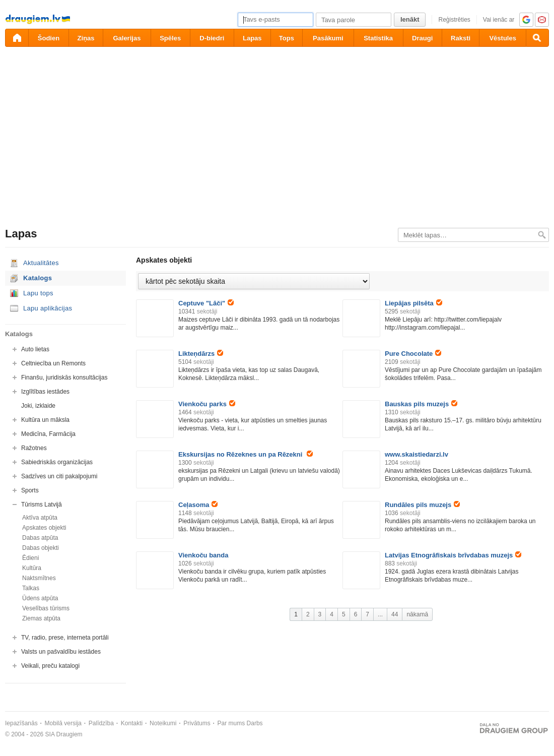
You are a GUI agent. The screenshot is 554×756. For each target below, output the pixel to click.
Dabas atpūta (40, 538)
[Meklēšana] (537, 38)
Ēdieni (30, 558)
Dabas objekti (41, 548)
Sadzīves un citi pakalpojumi (59, 476)
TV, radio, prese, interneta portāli (65, 638)
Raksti (461, 38)
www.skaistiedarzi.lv (417, 454)
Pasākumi (328, 38)
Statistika (378, 38)
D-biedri (212, 38)
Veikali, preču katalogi (50, 666)
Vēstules (502, 38)
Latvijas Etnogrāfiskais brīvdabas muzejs (453, 555)
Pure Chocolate (413, 354)
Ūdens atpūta (40, 598)
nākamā (417, 614)
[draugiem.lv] (17, 38)
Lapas (252, 38)
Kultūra (32, 568)
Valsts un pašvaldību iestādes (61, 652)
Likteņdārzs (201, 354)
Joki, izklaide (38, 406)
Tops (287, 38)
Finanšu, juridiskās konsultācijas (64, 377)
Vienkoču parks (207, 404)
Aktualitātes (41, 263)
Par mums (231, 723)
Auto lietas (35, 349)
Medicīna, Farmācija (48, 434)
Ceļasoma (198, 505)
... (380, 614)
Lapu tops (38, 293)
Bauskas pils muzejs (421, 404)
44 (395, 614)
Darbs (255, 723)
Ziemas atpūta (41, 618)
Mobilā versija (63, 723)
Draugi (422, 38)
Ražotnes (34, 448)
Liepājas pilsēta (413, 303)
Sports (30, 490)
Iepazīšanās (21, 723)
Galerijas (127, 38)
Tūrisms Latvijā (42, 505)
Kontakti (132, 723)
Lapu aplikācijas (48, 308)
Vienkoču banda (203, 555)
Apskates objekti (44, 528)
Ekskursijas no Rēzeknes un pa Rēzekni (246, 454)
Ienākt (410, 19)
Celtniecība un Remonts (53, 363)
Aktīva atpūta (40, 518)
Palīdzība (101, 723)
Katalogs (38, 278)
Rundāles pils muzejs (422, 505)
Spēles (170, 38)
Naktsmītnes (39, 578)
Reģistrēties (454, 20)
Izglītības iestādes (45, 392)
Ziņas (86, 38)
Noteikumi (163, 723)
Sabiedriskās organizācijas (57, 462)
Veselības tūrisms (46, 608)
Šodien (49, 38)
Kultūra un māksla (45, 420)
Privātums (197, 723)
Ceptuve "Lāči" (206, 303)
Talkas (31, 588)
